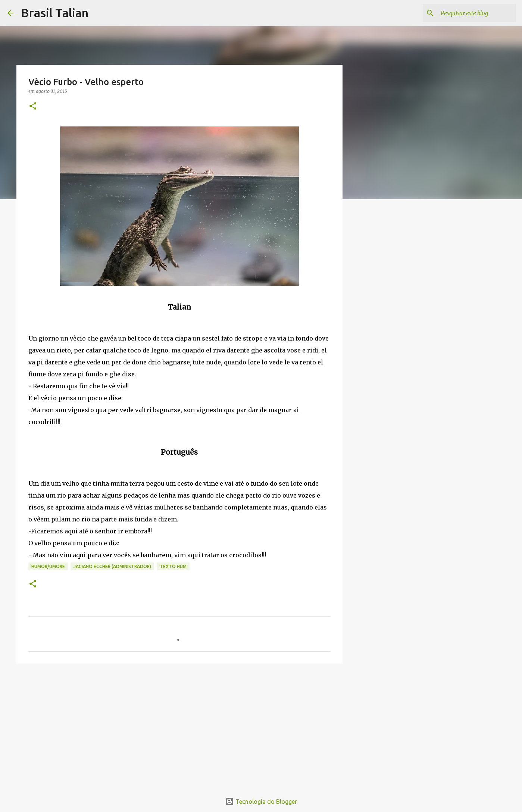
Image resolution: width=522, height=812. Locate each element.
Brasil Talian (55, 13)
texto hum (173, 566)
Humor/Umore (48, 566)
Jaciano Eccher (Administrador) (112, 566)
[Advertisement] (179, 727)
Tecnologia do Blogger (261, 802)
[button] (33, 106)
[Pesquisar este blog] (477, 13)
